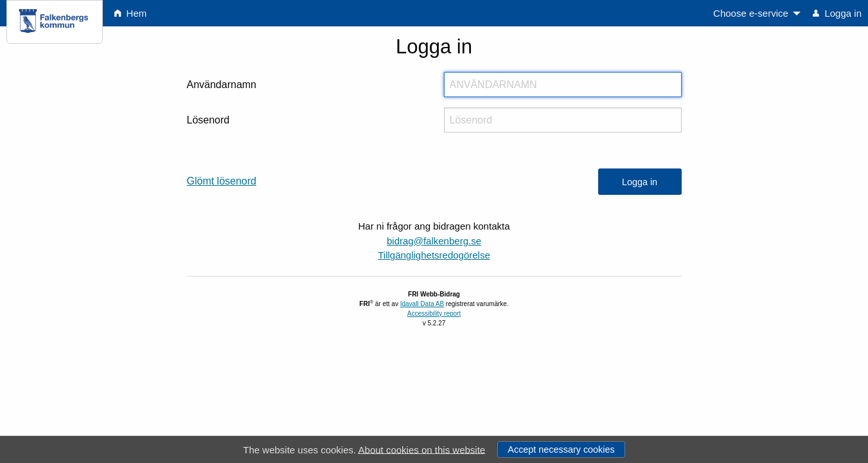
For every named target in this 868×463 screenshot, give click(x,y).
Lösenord (208, 120)
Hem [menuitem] (130, 13)
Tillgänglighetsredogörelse (434, 255)
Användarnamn (222, 85)
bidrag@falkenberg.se (434, 241)
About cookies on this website (422, 449)
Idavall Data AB (422, 304)
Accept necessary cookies (561, 449)
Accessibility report (434, 313)
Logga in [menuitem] (837, 13)
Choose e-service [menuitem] (751, 13)
